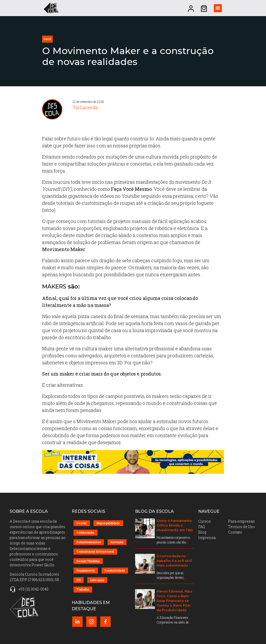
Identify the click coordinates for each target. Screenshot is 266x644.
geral (47, 39)
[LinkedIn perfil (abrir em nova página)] (77, 622)
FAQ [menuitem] (202, 527)
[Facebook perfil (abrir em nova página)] (105, 622)
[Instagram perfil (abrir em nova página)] (91, 622)
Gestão (82, 523)
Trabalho (83, 589)
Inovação (117, 542)
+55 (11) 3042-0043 (33, 589)
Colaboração (85, 532)
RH (79, 580)
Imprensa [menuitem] (207, 538)
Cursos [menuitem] (205, 521)
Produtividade (115, 570)
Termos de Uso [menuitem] (241, 527)
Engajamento (86, 570)
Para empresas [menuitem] (241, 521)
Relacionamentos (89, 542)
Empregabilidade (108, 523)
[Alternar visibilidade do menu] (218, 8)
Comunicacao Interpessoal (95, 551)
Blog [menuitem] (202, 532)
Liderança (97, 580)
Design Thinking (88, 561)
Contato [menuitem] (235, 532)
